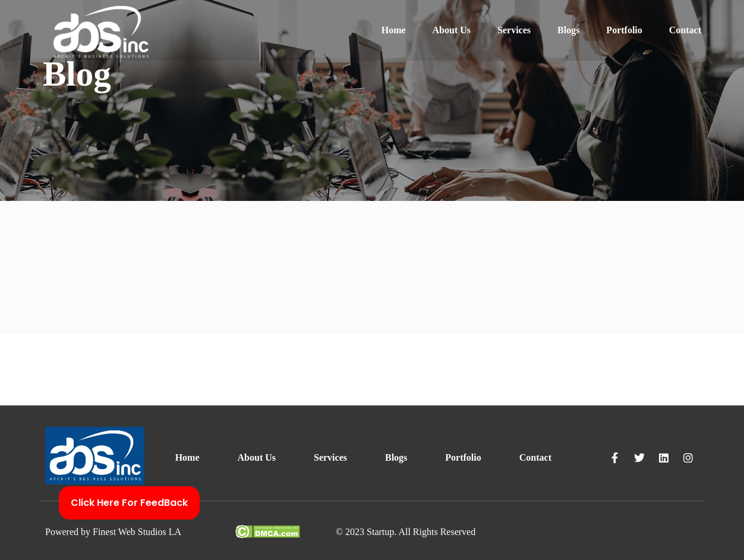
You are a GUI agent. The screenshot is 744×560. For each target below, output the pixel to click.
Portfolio (624, 30)
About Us (452, 30)
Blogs (568, 30)
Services (514, 30)
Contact (685, 30)
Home (394, 30)
